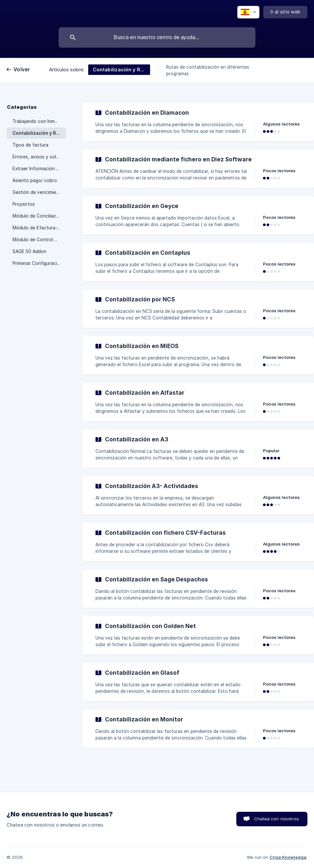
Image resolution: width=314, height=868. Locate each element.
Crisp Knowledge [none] (288, 857)
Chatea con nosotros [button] (276, 819)
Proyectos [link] (24, 204)
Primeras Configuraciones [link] (39, 263)
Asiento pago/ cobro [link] (35, 180)
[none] (248, 12)
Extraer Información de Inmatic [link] (39, 169)
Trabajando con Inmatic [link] (38, 121)
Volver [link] (22, 70)
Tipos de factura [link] (30, 145)
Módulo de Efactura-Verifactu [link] (39, 228)
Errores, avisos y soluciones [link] (39, 157)
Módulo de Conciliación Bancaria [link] (39, 216)
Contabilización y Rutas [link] (39, 133)
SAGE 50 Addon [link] (29, 251)
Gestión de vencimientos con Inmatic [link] (39, 192)
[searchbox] (157, 37)
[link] (198, 122)
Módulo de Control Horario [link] (39, 240)
